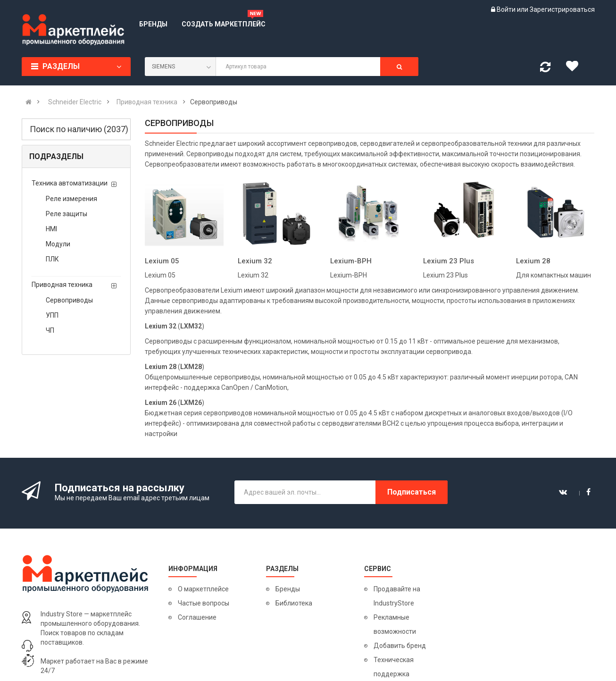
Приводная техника (62, 285)
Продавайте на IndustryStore (397, 596)
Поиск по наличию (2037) (79, 129)
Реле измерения (71, 199)
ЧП (50, 330)
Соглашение (197, 617)
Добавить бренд (400, 646)
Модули (58, 244)
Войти (507, 9)
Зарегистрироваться (562, 9)
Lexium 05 (162, 261)
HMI (51, 229)
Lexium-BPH (351, 261)
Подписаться (412, 492)
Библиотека (294, 603)
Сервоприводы (69, 300)
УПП (52, 315)
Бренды (288, 589)
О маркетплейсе (203, 589)
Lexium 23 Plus (449, 261)
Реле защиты (67, 214)
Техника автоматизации (70, 183)
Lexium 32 (255, 261)
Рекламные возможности (395, 624)
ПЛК (52, 259)
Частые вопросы (204, 603)
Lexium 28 (533, 261)
